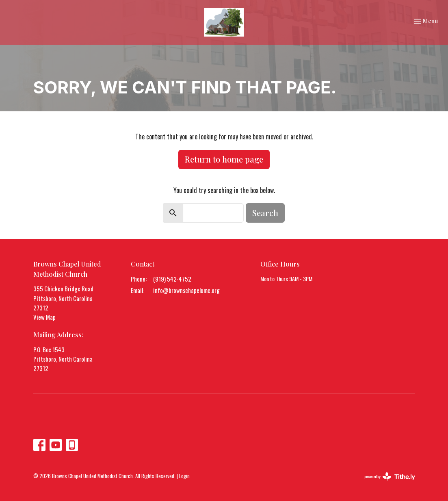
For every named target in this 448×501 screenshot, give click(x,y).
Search (265, 213)
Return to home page (224, 159)
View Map (44, 317)
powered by (390, 476)
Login (184, 476)
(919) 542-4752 (172, 279)
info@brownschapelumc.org (186, 290)
